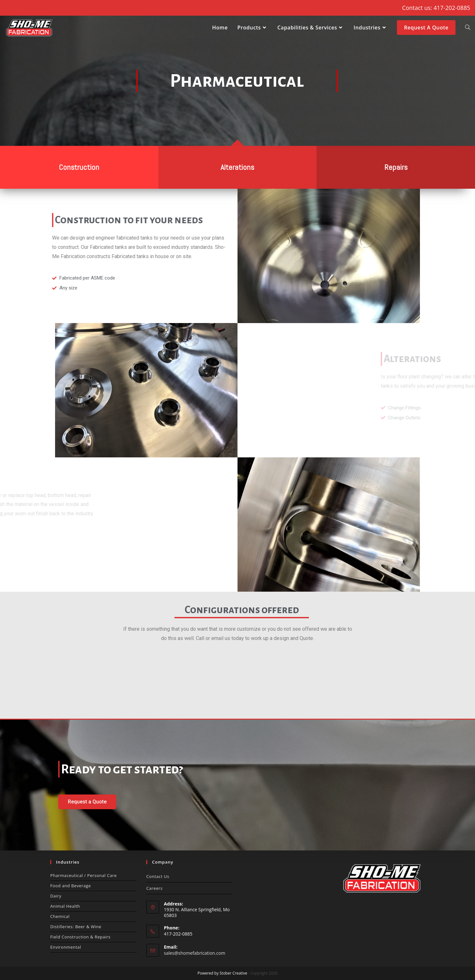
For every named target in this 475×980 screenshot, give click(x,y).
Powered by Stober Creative (222, 973)
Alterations (237, 167)
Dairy (56, 896)
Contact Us (158, 876)
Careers (154, 888)
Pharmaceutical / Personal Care (84, 875)
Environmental (66, 947)
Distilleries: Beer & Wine (76, 927)
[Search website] (468, 28)
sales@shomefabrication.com (195, 953)
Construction (79, 167)
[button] (87, 802)
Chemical (60, 916)
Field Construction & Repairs (80, 937)
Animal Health (65, 906)
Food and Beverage (71, 886)
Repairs (396, 167)
